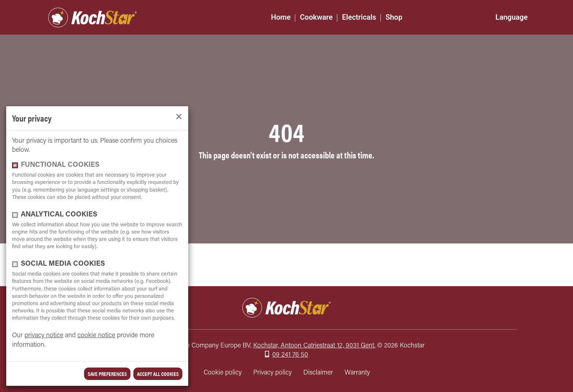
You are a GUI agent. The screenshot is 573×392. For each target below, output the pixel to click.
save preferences (107, 374)
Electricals (359, 17)
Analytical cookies (59, 215)
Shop (394, 17)
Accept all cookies (158, 374)
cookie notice (96, 336)
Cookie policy (223, 373)
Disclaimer (318, 373)
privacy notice (44, 336)
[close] (179, 117)
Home (281, 17)
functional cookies (60, 165)
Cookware (316, 17)
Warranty (357, 373)
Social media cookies (63, 264)
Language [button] (512, 17)
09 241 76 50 (290, 355)
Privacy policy (272, 373)
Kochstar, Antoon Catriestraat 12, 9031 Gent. (314, 346)
